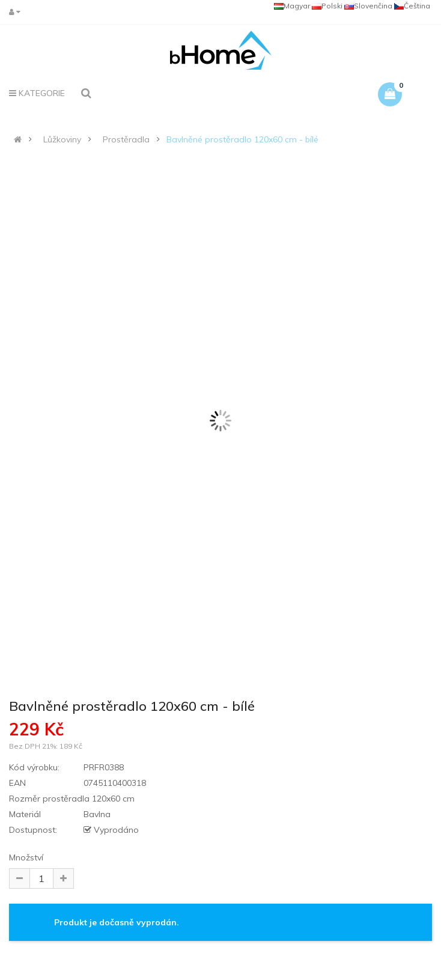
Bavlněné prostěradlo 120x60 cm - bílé (242, 139)
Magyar (292, 6)
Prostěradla (126, 139)
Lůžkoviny (62, 139)
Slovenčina (368, 6)
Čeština (412, 6)
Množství (26, 857)
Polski (327, 6)
